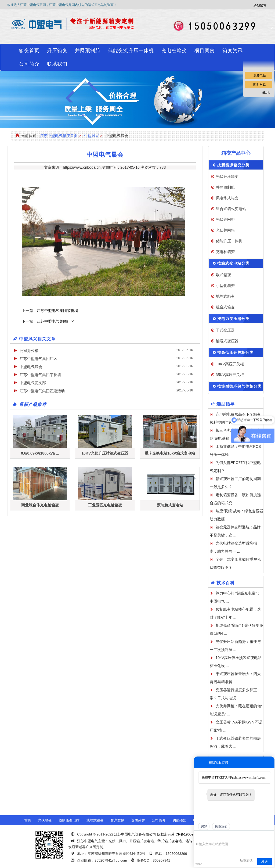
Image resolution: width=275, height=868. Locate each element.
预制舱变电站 (69, 820)
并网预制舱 (88, 51)
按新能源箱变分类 (233, 165)
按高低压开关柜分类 (235, 352)
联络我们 (221, 826)
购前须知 (179, 820)
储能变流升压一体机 (131, 51)
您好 (204, 826)
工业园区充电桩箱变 (105, 505)
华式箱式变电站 (170, 841)
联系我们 (57, 64)
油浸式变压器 (227, 341)
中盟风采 (92, 136)
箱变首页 (29, 51)
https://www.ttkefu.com (250, 777)
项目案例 (205, 51)
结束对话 (246, 861)
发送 (265, 862)
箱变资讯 (233, 51)
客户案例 (117, 820)
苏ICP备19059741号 (187, 834)
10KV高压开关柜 (230, 364)
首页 (28, 820)
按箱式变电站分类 (233, 263)
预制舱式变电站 (170, 505)
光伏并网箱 (225, 230)
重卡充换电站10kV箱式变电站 (170, 453)
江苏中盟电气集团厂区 (56, 321)
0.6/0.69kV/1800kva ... (40, 453)
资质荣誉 (138, 820)
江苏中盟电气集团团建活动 (42, 391)
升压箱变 (57, 51)
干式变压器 (225, 330)
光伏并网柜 (225, 219)
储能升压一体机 (229, 241)
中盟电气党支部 (33, 383)
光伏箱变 (45, 820)
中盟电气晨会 (31, 367)
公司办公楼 (29, 351)
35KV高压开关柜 (230, 375)
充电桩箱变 (174, 51)
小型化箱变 (225, 286)
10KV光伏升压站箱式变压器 (105, 453)
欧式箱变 (223, 275)
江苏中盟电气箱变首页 (59, 136)
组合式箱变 (225, 307)
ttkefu (266, 93)
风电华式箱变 (227, 198)
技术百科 (226, 583)
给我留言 (260, 6)
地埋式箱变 (225, 296)
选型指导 (226, 404)
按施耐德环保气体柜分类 (239, 386)
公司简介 (29, 64)
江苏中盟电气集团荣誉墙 (57, 311)
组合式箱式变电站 (231, 209)
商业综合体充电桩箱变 (40, 505)
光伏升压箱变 (227, 177)
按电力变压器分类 (233, 319)
